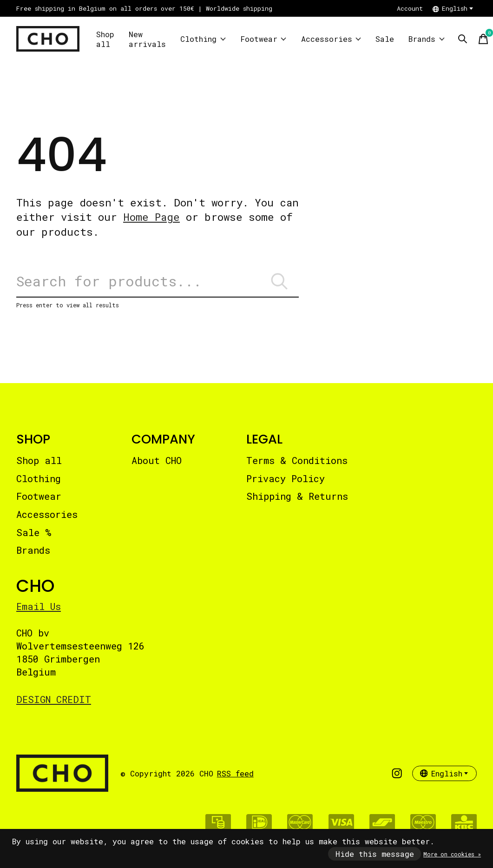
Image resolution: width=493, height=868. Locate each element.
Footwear (263, 39)
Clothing (203, 39)
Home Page (151, 217)
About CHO (157, 460)
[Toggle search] (463, 39)
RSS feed (235, 773)
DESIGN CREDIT (54, 699)
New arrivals (147, 39)
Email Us (39, 606)
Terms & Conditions (297, 460)
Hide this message (375, 854)
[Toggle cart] (483, 39)
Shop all (105, 39)
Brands (427, 39)
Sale (385, 39)
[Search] (158, 281)
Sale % (34, 532)
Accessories (331, 39)
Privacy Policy (286, 478)
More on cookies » (452, 854)
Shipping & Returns (297, 496)
